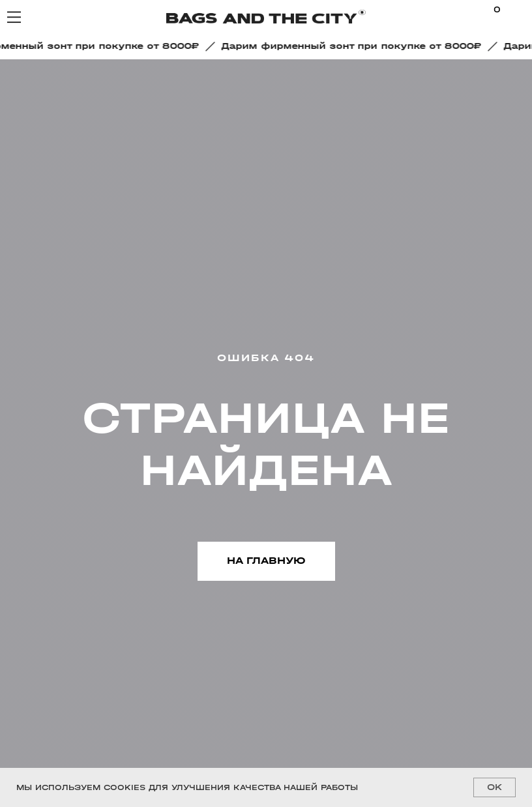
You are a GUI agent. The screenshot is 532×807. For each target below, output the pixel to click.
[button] (355, 46)
